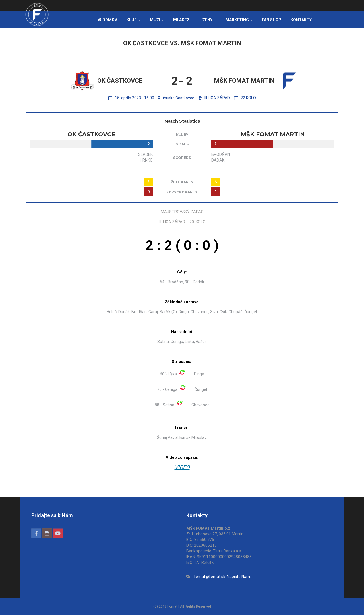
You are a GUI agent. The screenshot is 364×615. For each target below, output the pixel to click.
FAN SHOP (272, 20)
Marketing (239, 20)
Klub (134, 20)
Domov (107, 20)
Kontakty (301, 20)
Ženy (209, 20)
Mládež (183, 20)
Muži (157, 20)
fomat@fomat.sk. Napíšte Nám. (222, 577)
